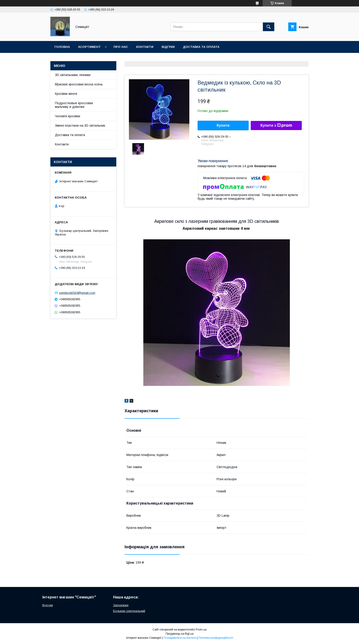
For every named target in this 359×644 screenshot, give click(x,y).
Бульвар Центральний (129, 611)
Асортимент (89, 47)
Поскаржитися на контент (180, 638)
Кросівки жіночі (66, 94)
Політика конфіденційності (216, 638)
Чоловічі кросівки (68, 116)
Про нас (121, 47)
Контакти (145, 47)
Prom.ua (201, 630)
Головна (62, 47)
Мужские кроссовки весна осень (79, 84)
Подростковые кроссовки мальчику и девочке (74, 105)
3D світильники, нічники (73, 75)
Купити (223, 125)
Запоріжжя (121, 605)
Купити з (276, 126)
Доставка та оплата (201, 47)
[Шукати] (269, 27)
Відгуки (168, 47)
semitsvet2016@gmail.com (77, 293)
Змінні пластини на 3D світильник (80, 126)
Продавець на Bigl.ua (179, 634)
